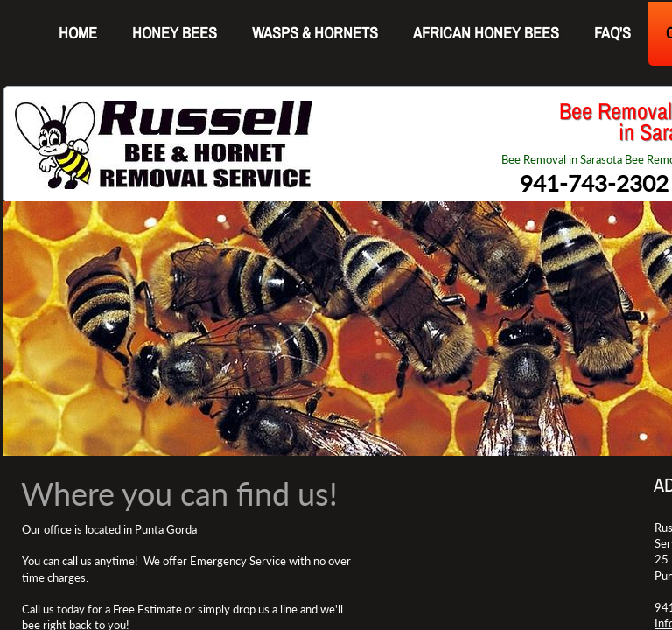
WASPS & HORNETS (315, 33)
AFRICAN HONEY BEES (486, 33)
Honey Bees (175, 33)
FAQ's (612, 33)
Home (78, 33)
